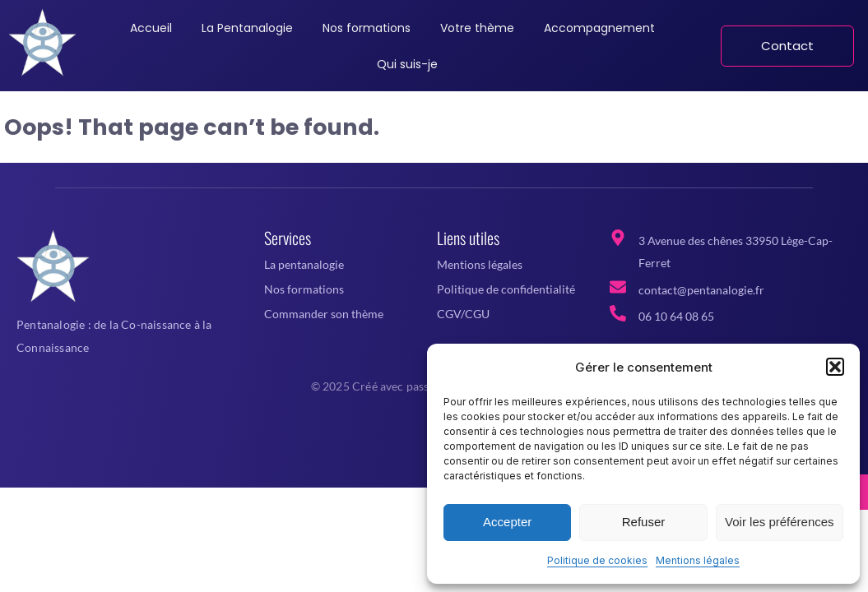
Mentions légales (698, 560)
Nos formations (304, 289)
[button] (835, 367)
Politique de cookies (597, 560)
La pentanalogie (304, 264)
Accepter (507, 522)
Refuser (644, 522)
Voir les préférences (780, 522)
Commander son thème (324, 314)
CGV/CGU (463, 314)
